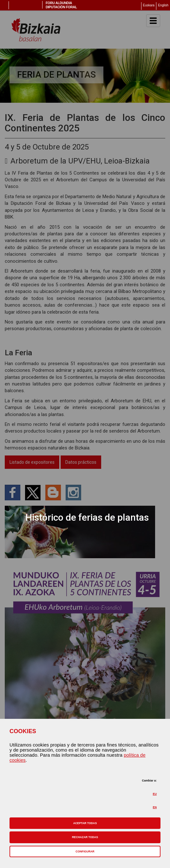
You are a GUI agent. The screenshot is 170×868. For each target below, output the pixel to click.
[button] (85, 823)
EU (155, 794)
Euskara (149, 5)
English (163, 5)
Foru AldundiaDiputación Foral (61, 5)
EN (155, 807)
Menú (4, 5)
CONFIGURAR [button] (85, 851)
